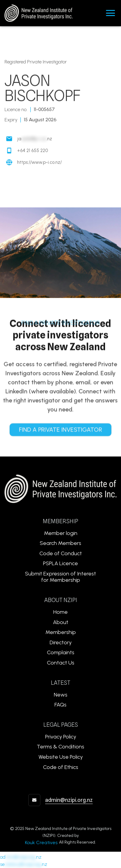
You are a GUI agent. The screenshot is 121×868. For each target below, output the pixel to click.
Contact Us (61, 663)
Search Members (60, 543)
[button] (110, 13)
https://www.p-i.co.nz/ (39, 163)
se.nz (24, 864)
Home (60, 612)
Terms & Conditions (60, 747)
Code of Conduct (61, 553)
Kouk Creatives (41, 842)
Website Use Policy (61, 757)
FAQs (60, 705)
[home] (36, 13)
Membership (61, 632)
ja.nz (35, 139)
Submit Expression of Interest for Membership (60, 577)
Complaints (61, 652)
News (61, 695)
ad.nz (21, 857)
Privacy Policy (61, 737)
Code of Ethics (61, 767)
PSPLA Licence (60, 563)
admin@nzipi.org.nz (69, 800)
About (61, 622)
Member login (61, 533)
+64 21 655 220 (33, 151)
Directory (61, 642)
